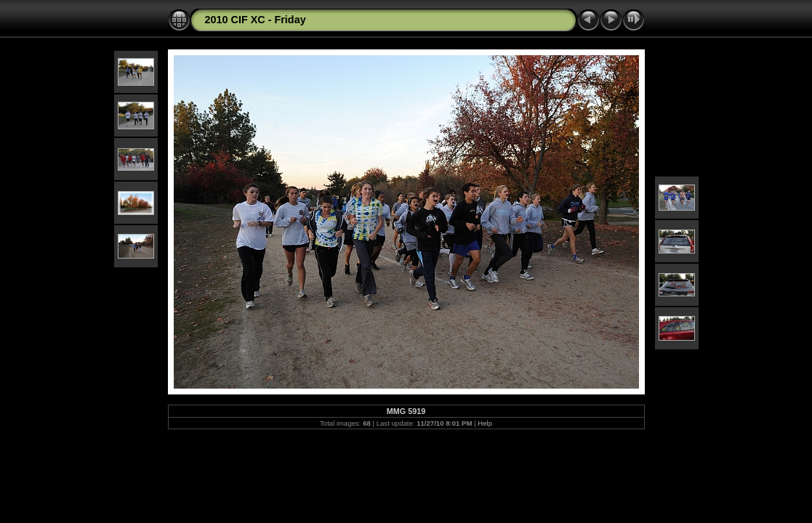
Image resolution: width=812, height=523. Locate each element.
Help (485, 423)
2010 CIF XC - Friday (256, 20)
